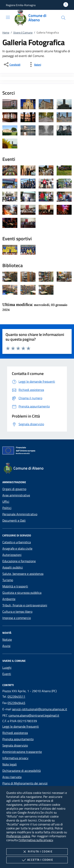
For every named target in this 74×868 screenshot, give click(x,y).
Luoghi (7, 668)
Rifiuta (37, 852)
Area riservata (12, 777)
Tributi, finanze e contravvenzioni (25, 605)
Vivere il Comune (23, 32)
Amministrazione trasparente (22, 752)
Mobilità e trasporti (15, 586)
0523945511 (16, 696)
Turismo (8, 580)
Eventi (7, 674)
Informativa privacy (15, 758)
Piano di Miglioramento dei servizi (25, 783)
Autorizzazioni (12, 555)
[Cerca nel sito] (63, 18)
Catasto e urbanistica (17, 542)
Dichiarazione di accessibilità (22, 771)
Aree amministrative (16, 495)
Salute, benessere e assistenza (23, 574)
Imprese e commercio (17, 618)
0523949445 (16, 703)
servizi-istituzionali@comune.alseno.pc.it (40, 709)
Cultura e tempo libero (17, 612)
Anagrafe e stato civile (17, 548)
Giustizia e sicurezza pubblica (22, 593)
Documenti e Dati (14, 520)
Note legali (10, 764)
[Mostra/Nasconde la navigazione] (8, 17)
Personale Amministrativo (20, 514)
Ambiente (9, 599)
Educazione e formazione (19, 561)
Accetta (37, 860)
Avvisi (6, 646)
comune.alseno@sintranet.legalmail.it (34, 715)
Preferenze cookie (18, 836)
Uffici (6, 502)
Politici (7, 508)
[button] (21, 5)
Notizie (7, 640)
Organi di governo (14, 489)
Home (6, 32)
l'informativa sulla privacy (36, 840)
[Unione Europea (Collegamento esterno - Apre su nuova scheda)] (37, 451)
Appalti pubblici (13, 567)
